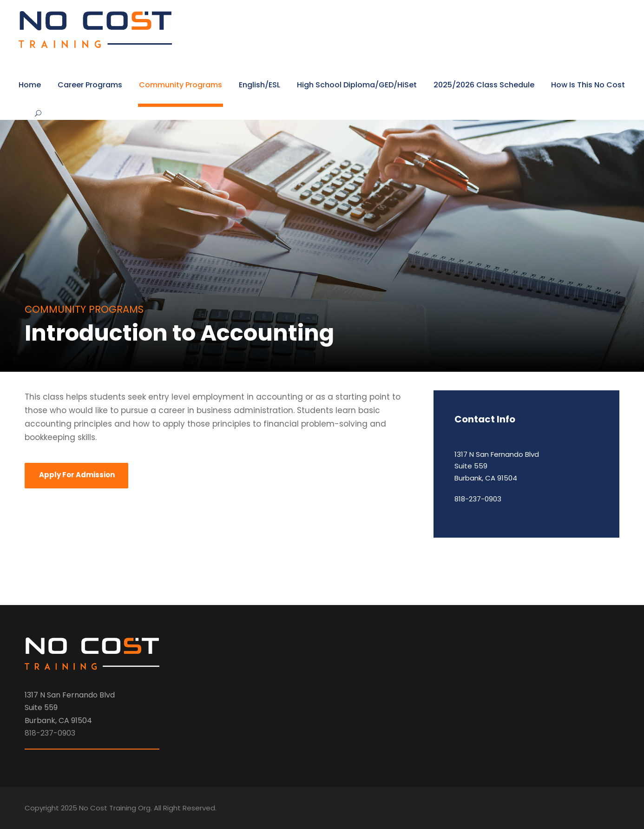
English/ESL (260, 85)
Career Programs (90, 85)
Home (30, 85)
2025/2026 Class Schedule (484, 85)
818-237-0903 (478, 499)
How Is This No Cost (588, 85)
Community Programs (181, 85)
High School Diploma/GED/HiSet (357, 85)
